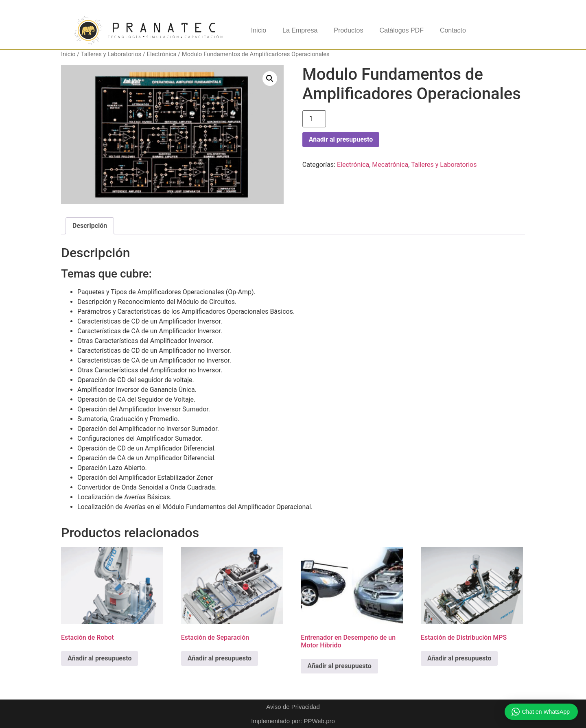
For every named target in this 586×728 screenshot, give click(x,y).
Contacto (453, 30)
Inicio (259, 30)
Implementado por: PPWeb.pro (293, 721)
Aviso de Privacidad (293, 707)
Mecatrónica (390, 165)
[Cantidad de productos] (314, 119)
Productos (348, 30)
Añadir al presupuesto (341, 139)
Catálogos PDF (401, 30)
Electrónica (162, 54)
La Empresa (300, 30)
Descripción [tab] (90, 226)
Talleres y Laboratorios (111, 54)
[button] (270, 79)
